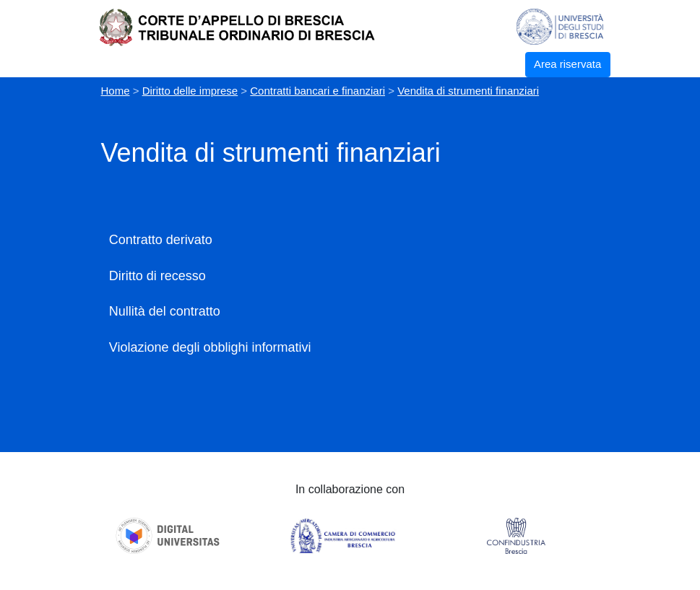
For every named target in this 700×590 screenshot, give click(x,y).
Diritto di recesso (157, 276)
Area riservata (567, 64)
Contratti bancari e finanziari (317, 91)
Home (116, 91)
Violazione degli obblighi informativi (210, 347)
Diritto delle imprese (190, 91)
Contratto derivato (161, 240)
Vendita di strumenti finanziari (468, 91)
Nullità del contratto (165, 311)
